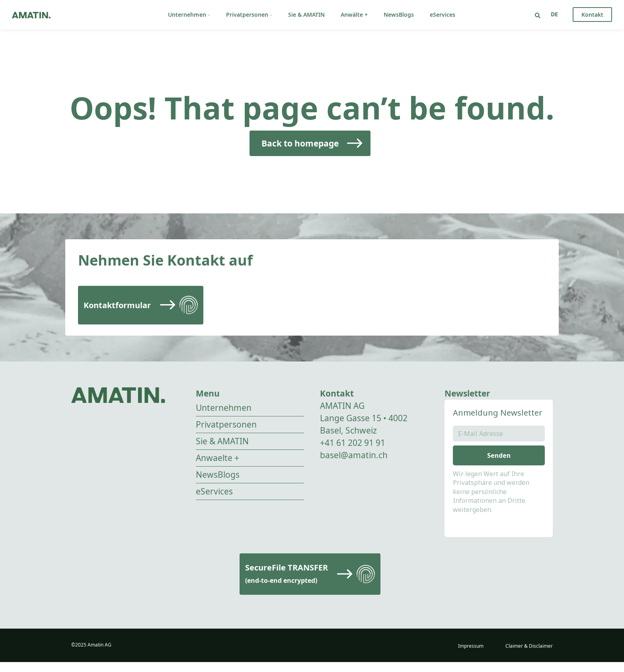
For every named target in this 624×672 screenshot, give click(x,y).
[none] (554, 14)
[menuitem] (554, 14)
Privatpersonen (249, 15)
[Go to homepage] (31, 15)
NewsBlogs (399, 15)
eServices (443, 15)
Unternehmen (189, 15)
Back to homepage (300, 143)
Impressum (471, 656)
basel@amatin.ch (354, 455)
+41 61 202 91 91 (353, 443)
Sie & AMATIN (306, 15)
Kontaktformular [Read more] (117, 305)
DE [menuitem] (554, 14)
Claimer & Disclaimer (529, 656)
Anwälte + (354, 15)
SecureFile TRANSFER (287, 583)
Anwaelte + (217, 458)
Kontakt (592, 15)
